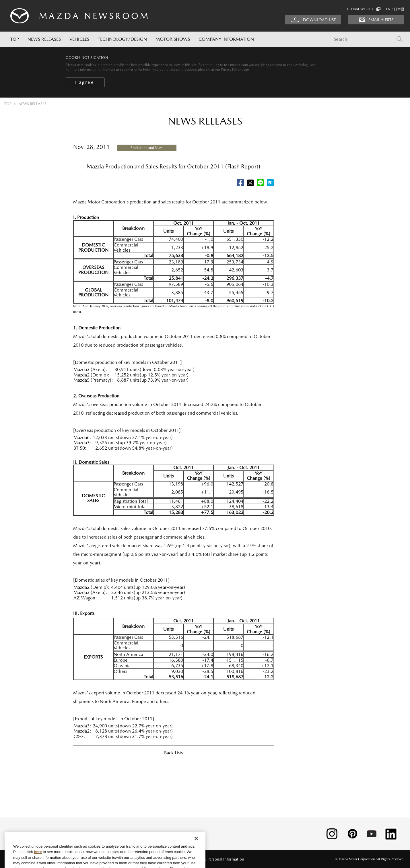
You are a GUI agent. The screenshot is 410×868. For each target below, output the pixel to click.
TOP (15, 39)
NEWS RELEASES (44, 39)
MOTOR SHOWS (173, 39)
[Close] (196, 860)
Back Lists (173, 753)
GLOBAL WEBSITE (364, 9)
